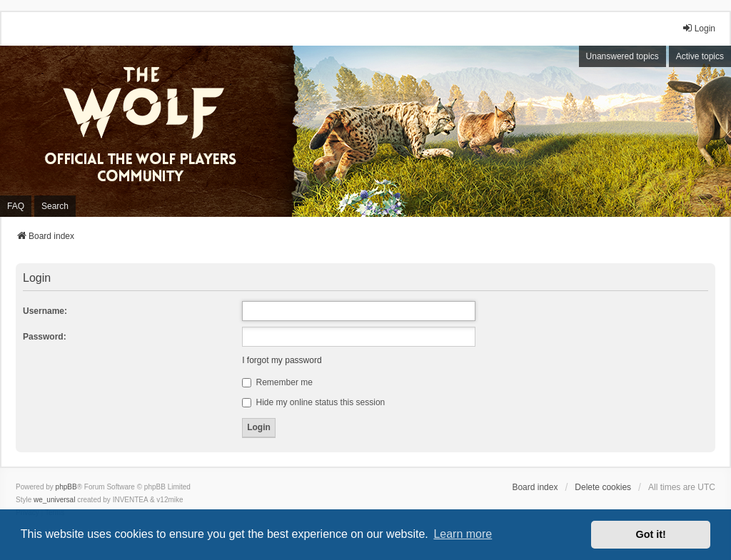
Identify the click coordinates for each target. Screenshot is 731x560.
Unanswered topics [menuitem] (622, 56)
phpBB (66, 487)
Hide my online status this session (313, 402)
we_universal (54, 500)
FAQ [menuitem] (16, 206)
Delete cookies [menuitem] (603, 487)
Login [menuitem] (699, 28)
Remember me (277, 382)
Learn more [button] (463, 534)
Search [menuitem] (55, 206)
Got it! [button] (651, 534)
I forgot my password (282, 360)
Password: (45, 337)
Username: (45, 311)
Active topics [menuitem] (700, 56)
